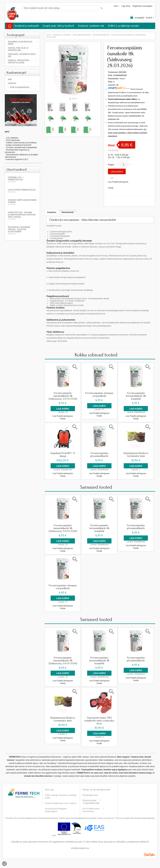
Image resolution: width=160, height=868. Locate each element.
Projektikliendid (91, 803)
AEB (10, 79)
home (49, 35)
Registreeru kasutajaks (142, 6)
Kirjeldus (52, 212)
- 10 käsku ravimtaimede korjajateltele (21, 147)
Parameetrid (68, 212)
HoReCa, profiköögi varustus (123, 26)
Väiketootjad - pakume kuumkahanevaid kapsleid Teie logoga (22, 216)
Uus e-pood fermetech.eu (22, 191)
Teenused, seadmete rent (91, 26)
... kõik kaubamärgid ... (20, 87)
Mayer (122, 79)
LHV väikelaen (12, 138)
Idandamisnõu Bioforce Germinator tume (136, 455)
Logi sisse (126, 6)
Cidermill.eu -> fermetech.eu (22, 179)
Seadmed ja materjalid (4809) (20, 43)
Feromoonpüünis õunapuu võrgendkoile (99, 395)
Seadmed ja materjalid (27, 26)
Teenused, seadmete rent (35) (22, 55)
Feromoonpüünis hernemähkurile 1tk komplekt (136, 396)
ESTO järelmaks (13, 140)
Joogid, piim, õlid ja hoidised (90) (18, 49)
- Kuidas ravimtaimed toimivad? (18, 145)
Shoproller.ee (149, 854)
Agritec (12, 83)
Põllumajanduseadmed (82, 35)
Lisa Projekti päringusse (118, 182)
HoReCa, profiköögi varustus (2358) (19, 62)
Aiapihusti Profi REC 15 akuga (63, 455)
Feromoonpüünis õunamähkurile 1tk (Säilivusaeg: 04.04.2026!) (63, 396)
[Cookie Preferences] (4, 864)
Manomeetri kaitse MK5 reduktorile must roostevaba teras (99, 720)
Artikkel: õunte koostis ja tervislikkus (21, 143)
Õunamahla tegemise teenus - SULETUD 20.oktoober (22, 230)
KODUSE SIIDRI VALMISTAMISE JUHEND (22, 202)
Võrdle (111, 188)
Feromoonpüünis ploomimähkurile (99, 455)
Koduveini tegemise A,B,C (17, 159)
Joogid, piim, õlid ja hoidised (58, 26)
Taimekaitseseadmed (101, 35)
